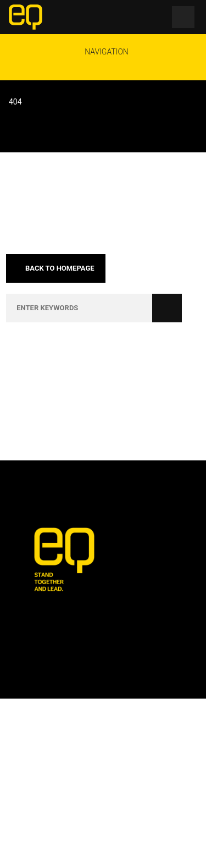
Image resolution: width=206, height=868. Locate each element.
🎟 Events (55, 826)
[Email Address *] (103, 694)
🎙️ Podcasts (57, 847)
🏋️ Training (143, 826)
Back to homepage (55, 268)
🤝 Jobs (97, 826)
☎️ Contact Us (146, 847)
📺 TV (100, 847)
